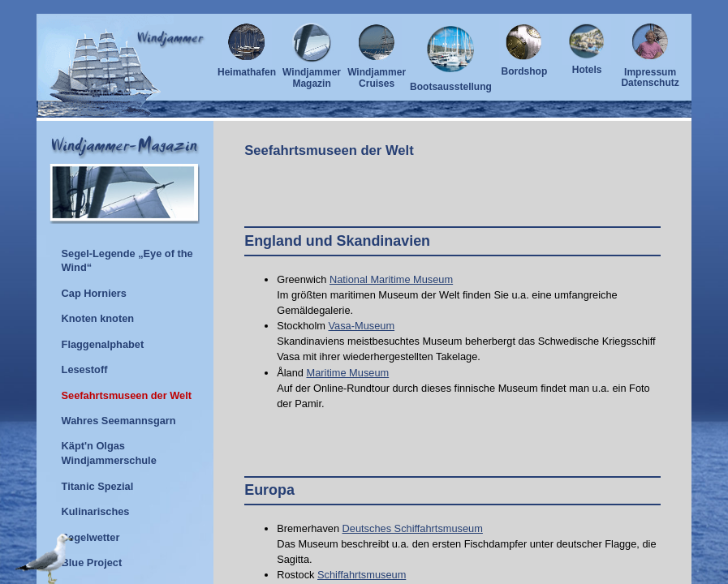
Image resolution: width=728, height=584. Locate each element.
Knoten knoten (98, 318)
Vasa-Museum (362, 326)
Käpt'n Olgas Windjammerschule (109, 453)
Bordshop (524, 67)
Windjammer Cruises (377, 73)
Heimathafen (247, 68)
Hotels (586, 66)
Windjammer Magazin (312, 73)
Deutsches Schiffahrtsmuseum (413, 528)
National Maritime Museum (391, 279)
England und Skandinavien (337, 241)
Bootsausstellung (451, 83)
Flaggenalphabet (103, 344)
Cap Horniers (94, 293)
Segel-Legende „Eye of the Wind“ (127, 261)
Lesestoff (85, 369)
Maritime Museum (348, 373)
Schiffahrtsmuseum (362, 575)
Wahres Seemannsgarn (119, 421)
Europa (269, 490)
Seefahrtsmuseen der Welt (329, 150)
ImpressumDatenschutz (650, 73)
